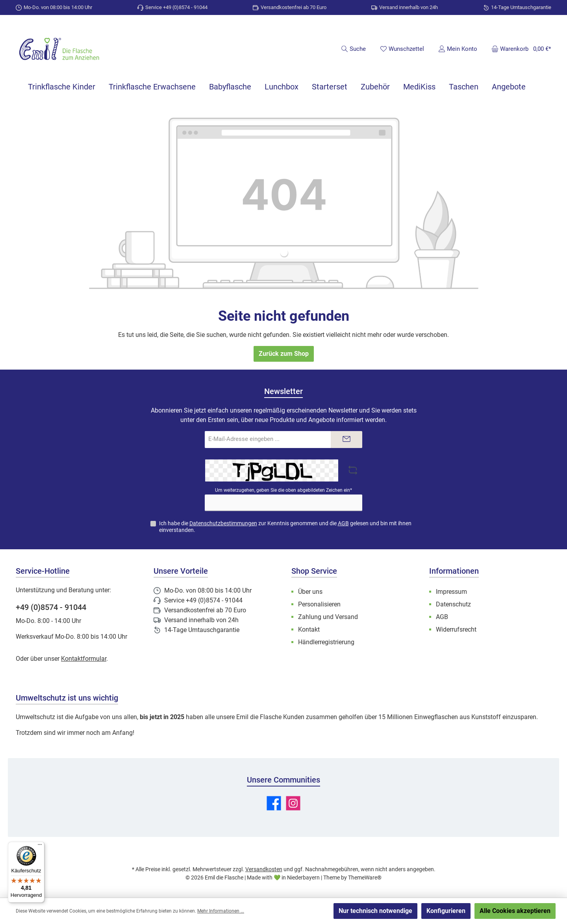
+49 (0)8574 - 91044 (51, 607)
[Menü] (40, 846)
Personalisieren (319, 604)
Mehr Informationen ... (221, 911)
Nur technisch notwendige (375, 911)
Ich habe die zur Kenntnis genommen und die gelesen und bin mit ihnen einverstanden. (285, 527)
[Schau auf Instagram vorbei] (293, 803)
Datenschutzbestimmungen (223, 523)
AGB (343, 523)
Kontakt (309, 629)
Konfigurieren (446, 911)
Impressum (451, 592)
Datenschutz (453, 604)
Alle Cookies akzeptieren (515, 911)
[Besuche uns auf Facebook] (274, 803)
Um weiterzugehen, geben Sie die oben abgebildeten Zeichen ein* (283, 490)
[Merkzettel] (402, 49)
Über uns (310, 592)
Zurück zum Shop (284, 354)
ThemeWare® (365, 878)
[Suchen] (353, 49)
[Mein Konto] (458, 49)
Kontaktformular (84, 659)
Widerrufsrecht (456, 629)
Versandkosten (264, 869)
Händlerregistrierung (326, 642)
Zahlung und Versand (328, 617)
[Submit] (346, 440)
